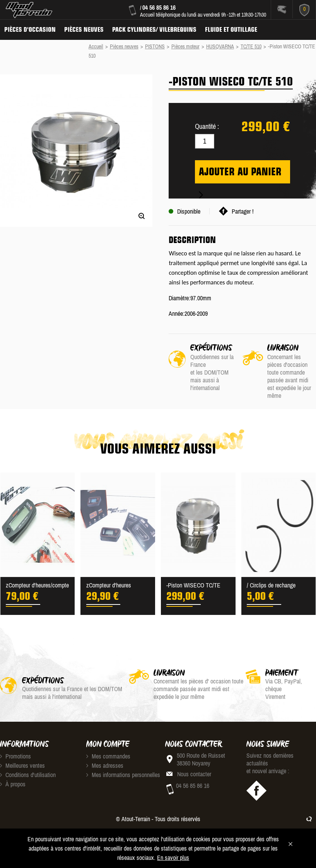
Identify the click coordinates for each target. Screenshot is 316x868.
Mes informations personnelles (123, 775)
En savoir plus (173, 858)
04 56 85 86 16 (159, 7)
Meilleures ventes (22, 765)
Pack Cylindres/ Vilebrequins (154, 29)
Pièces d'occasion (30, 29)
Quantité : (207, 126)
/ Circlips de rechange (271, 585)
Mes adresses (105, 765)
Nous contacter (194, 774)
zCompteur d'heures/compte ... (37, 586)
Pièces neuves (84, 29)
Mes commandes (108, 756)
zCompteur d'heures (109, 585)
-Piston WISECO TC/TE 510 (193, 586)
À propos (13, 784)
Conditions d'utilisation (28, 775)
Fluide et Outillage (231, 29)
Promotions (15, 756)
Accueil (96, 46)
